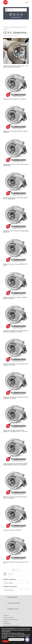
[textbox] (16, 583)
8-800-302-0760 (16, 17)
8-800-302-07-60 (12, 597)
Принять (6, 641)
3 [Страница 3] (17, 570)
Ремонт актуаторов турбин (12, 626)
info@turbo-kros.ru (13, 609)
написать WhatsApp (14, 603)
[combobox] (16, 582)
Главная (6, 27)
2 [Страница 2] (15, 570)
